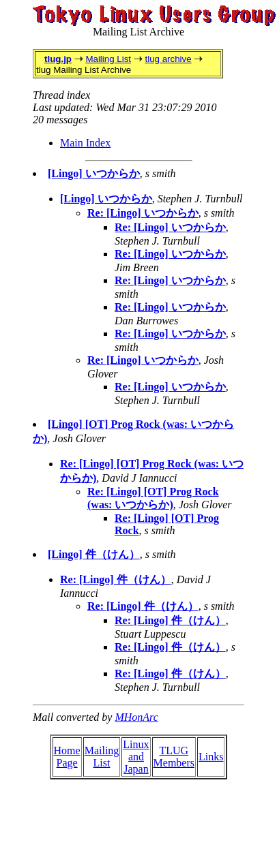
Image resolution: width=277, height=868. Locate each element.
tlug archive (168, 59)
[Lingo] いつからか (94, 173)
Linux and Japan (136, 757)
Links (211, 757)
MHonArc (136, 717)
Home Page (67, 757)
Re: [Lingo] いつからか (143, 213)
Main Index (85, 143)
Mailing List (108, 59)
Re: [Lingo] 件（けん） (116, 579)
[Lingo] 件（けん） (94, 554)
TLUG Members (174, 757)
